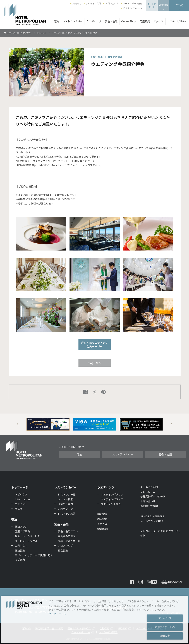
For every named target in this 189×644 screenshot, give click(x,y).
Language (163, 5)
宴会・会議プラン (68, 531)
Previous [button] (18, 424)
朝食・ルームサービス (27, 536)
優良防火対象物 (149, 506)
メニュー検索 (65, 499)
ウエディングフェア (112, 499)
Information (22, 499)
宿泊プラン (21, 526)
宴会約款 (63, 550)
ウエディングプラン (112, 494)
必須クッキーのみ (165, 627)
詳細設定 (165, 636)
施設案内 (77, 3)
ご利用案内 (21, 546)
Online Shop (129, 21)
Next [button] (172, 424)
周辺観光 (145, 21)
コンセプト (21, 504)
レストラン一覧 (67, 494)
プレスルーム (148, 492)
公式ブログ (41, 33)
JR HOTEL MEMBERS (152, 516)
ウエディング (94, 21)
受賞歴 (19, 509)
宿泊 (56, 21)
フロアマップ (65, 546)
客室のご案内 (22, 531)
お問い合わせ (112, 3)
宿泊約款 (20, 550)
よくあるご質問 (93, 3)
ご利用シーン (65, 509)
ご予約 (179, 5)
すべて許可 (165, 618)
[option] (48, 424)
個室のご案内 (65, 504)
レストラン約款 (67, 514)
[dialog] (94, 619)
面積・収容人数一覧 (69, 541)
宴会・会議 (111, 21)
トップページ (20, 487)
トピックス (21, 494)
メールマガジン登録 (133, 3)
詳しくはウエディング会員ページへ (94, 345)
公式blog (103, 529)
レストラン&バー (65, 487)
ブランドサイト (152, 5)
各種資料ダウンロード (153, 496)
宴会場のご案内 (67, 536)
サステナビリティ (177, 21)
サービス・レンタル (26, 541)
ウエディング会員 (111, 504)
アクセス (158, 21)
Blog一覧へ (95, 363)
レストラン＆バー (73, 21)
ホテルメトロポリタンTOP (19, 33)
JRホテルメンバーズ (133, 8)
